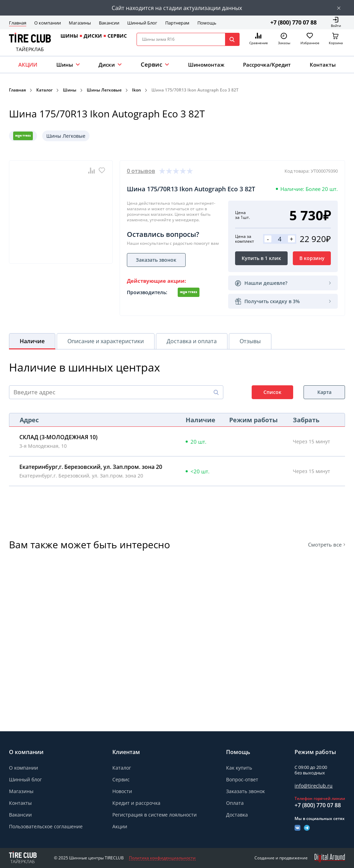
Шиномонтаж (206, 65)
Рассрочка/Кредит (267, 65)
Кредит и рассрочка (136, 803)
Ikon (137, 90)
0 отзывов (141, 171)
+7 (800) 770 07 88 (294, 22)
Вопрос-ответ (242, 779)
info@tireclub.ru (314, 786)
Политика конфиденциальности (162, 858)
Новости (122, 791)
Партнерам (177, 23)
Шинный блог (25, 779)
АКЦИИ (28, 65)
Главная (18, 23)
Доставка (237, 815)
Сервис (121, 779)
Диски (107, 65)
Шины (65, 65)
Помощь (207, 23)
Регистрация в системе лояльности (155, 815)
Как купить (239, 768)
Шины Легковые (104, 90)
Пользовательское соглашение (46, 826)
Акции (120, 826)
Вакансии (109, 23)
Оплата (235, 803)
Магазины (80, 23)
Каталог (44, 90)
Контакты (323, 65)
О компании (48, 23)
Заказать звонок (245, 791)
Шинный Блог (142, 23)
